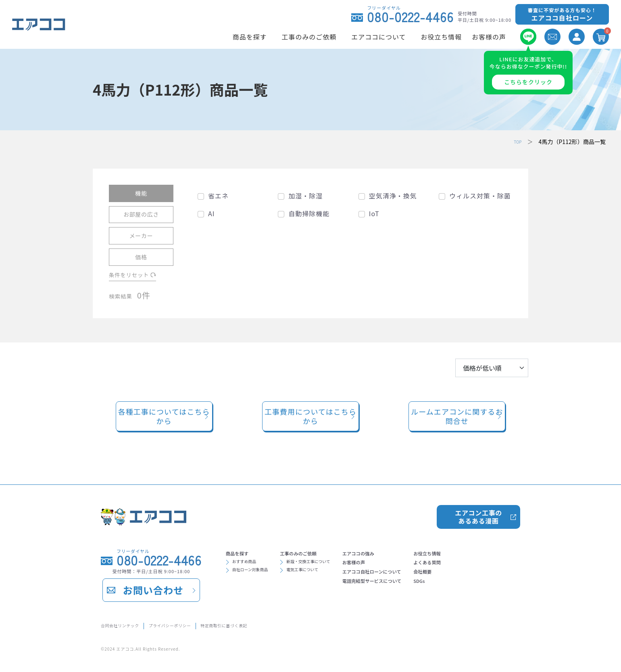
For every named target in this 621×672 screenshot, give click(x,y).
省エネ (218, 195)
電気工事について (325, 576)
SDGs (481, 591)
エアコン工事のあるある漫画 (478, 513)
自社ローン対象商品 (259, 576)
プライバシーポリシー (199, 624)
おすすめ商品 (250, 564)
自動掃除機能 (309, 213)
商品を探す (243, 552)
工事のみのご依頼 (322, 552)
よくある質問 (492, 565)
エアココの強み (400, 552)
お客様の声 (393, 565)
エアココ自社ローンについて (419, 578)
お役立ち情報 (492, 552)
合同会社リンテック (128, 624)
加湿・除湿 (305, 195)
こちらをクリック (528, 82)
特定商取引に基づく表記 (275, 624)
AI (211, 213)
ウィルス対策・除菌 (480, 195)
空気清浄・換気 (393, 195)
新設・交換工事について (334, 564)
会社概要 (486, 578)
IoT (374, 213)
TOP (516, 141)
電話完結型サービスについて (419, 591)
